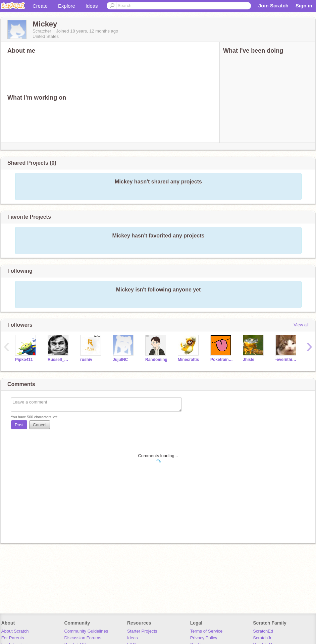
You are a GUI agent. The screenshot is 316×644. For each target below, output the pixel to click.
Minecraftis (188, 360)
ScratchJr (262, 638)
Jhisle (249, 360)
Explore (67, 6)
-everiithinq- (287, 360)
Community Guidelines (86, 631)
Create (40, 6)
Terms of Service (206, 631)
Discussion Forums (83, 638)
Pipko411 (24, 360)
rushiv (86, 360)
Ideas (92, 6)
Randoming (156, 360)
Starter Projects (142, 631)
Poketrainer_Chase (222, 360)
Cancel (40, 425)
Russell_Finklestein (59, 360)
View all (301, 325)
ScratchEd (263, 631)
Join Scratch (273, 6)
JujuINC (120, 360)
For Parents (13, 638)
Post (19, 425)
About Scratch (15, 631)
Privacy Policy (204, 638)
